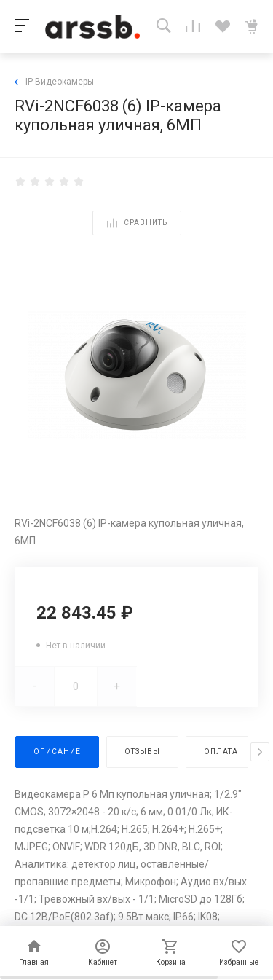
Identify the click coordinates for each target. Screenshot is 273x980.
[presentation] (260, 752)
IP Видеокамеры (54, 82)
